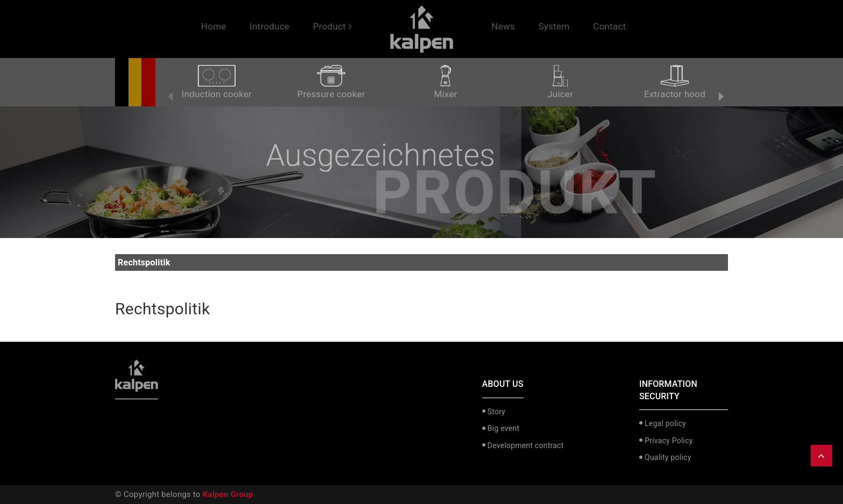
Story (496, 412)
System (554, 26)
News (503, 26)
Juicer (560, 82)
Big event (503, 428)
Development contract (526, 445)
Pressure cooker (331, 82)
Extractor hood (675, 82)
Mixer (445, 82)
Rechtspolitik (163, 309)
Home (214, 26)
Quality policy (668, 457)
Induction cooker (217, 82)
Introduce (269, 26)
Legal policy (665, 423)
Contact (609, 26)
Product (332, 26)
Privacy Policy (669, 441)
